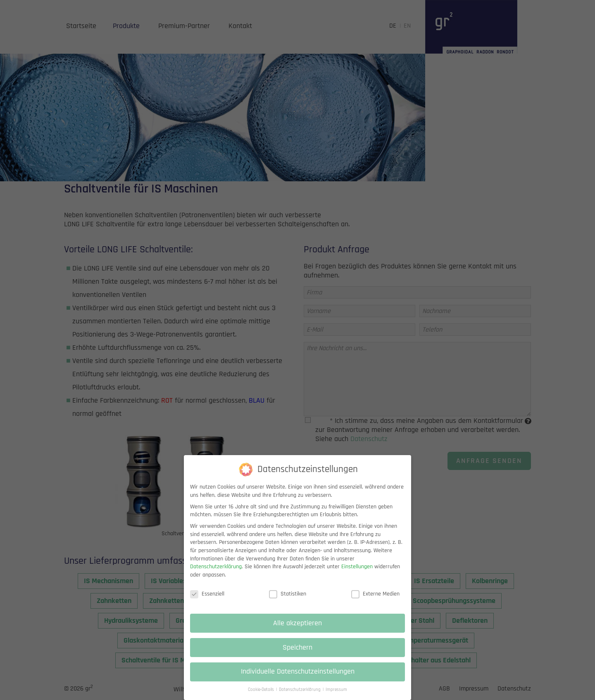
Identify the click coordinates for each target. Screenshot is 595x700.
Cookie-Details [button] (262, 696)
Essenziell (207, 600)
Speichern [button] (297, 653)
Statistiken (288, 600)
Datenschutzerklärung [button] (300, 696)
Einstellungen (357, 573)
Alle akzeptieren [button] (297, 629)
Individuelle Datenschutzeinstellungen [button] (298, 678)
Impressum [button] (336, 696)
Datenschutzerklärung (216, 573)
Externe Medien (375, 600)
